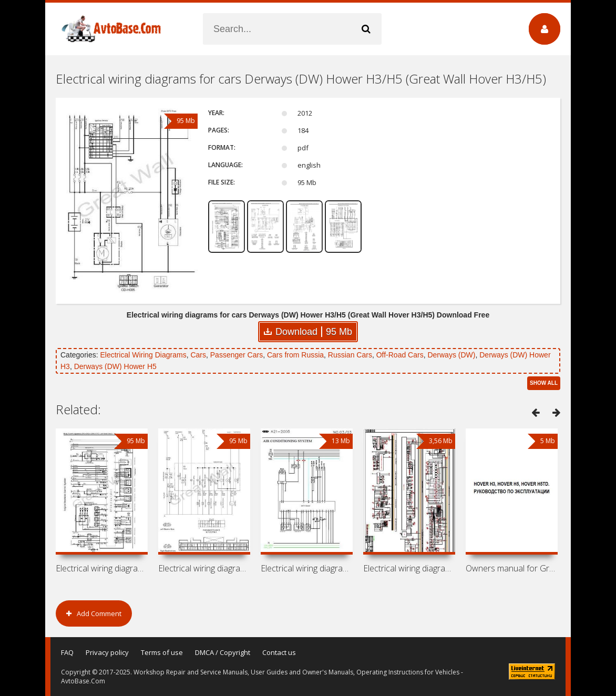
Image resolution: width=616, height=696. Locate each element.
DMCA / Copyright (223, 652)
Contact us (279, 652)
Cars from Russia (295, 355)
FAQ (67, 652)
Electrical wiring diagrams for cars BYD (409, 568)
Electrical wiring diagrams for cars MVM (307, 568)
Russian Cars (350, 355)
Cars (198, 355)
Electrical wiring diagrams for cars (102, 568)
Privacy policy (107, 652)
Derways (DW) (451, 355)
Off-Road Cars (400, 355)
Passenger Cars (237, 355)
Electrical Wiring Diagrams (143, 355)
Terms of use (162, 652)
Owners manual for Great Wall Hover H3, (512, 568)
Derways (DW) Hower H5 (115, 366)
